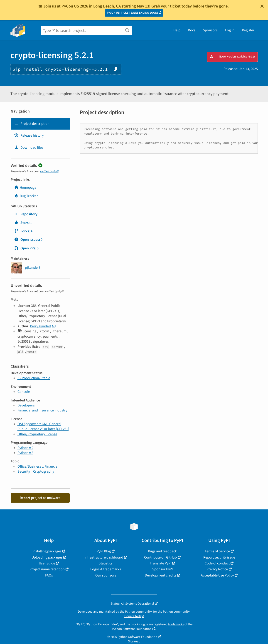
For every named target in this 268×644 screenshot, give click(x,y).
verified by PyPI (49, 171)
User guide (47, 563)
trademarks (176, 624)
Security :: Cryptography (36, 471)
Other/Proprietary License (37, 434)
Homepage (25, 188)
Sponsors (210, 30)
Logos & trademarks (106, 569)
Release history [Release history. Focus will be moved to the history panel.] (29, 135)
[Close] (262, 6)
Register (248, 30)
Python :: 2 (25, 448)
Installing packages (47, 551)
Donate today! (134, 616)
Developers (26, 405)
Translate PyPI (161, 563)
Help (177, 30)
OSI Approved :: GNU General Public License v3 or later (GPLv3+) (43, 426)
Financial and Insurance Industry (42, 410)
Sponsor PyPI (162, 569)
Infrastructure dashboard (104, 557)
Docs (192, 30)
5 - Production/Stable (34, 378)
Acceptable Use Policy (217, 575)
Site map (134, 641)
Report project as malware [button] (40, 498)
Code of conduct (217, 563)
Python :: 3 (25, 453)
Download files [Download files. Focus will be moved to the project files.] (29, 148)
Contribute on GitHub (160, 557)
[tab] (40, 124)
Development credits (161, 575)
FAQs (49, 575)
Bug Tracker (26, 196)
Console (24, 392)
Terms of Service (217, 551)
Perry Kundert (41, 326)
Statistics (106, 563)
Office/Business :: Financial (38, 466)
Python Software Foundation (132, 629)
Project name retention (47, 569)
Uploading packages (47, 557)
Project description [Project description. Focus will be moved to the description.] (32, 124)
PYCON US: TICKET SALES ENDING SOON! (132, 13)
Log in (230, 30)
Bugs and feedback (162, 551)
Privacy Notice (217, 569)
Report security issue (219, 557)
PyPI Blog (104, 551)
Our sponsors (106, 575)
